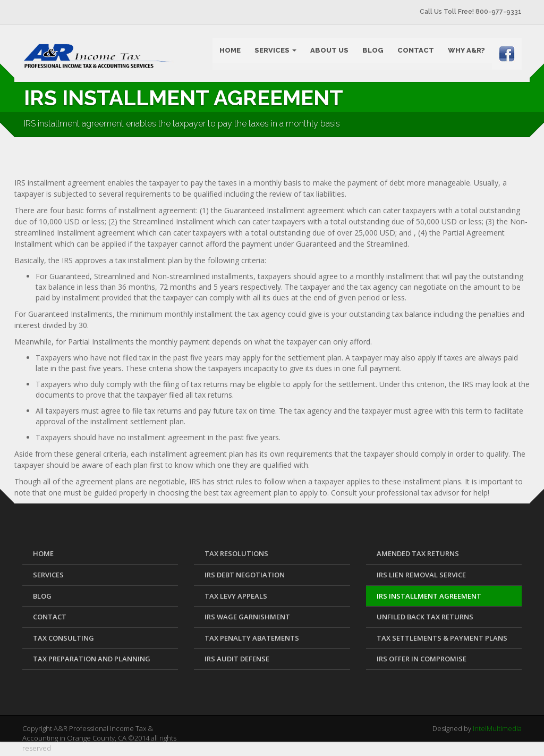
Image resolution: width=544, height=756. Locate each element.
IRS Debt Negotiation (245, 578)
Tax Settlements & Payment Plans (442, 641)
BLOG (373, 51)
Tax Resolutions (236, 557)
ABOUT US (329, 51)
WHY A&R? (466, 51)
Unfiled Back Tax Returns (425, 620)
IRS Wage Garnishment (247, 620)
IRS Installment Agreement (429, 599)
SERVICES (275, 51)
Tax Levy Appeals (236, 599)
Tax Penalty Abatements (252, 641)
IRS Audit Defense (237, 662)
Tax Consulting (63, 641)
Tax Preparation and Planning (92, 662)
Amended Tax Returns (418, 557)
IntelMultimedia (497, 732)
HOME (230, 51)
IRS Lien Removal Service (421, 578)
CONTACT (416, 51)
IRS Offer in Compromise (422, 662)
